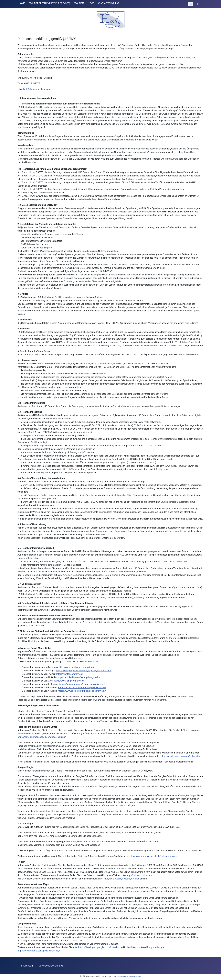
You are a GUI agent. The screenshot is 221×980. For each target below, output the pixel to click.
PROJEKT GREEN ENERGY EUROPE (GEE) (49, 3)
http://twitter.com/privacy (139, 875)
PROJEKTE (79, 3)
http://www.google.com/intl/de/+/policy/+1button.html (84, 671)
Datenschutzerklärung (51, 966)
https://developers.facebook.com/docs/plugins (41, 737)
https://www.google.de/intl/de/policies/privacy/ (82, 691)
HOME (22, 3)
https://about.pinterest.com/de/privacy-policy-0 (82, 687)
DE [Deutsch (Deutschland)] (191, 4)
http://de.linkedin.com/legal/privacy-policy (79, 677)
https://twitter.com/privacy (69, 674)
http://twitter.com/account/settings (122, 879)
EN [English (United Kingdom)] (199, 4)
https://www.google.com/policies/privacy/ (39, 951)
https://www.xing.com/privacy (69, 681)
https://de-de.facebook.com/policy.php (180, 756)
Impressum (27, 966)
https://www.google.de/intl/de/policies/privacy (153, 856)
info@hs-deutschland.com (37, 89)
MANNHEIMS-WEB (121, 976)
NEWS (91, 3)
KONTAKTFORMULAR (108, 3)
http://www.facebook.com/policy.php (78, 667)
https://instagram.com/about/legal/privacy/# (82, 684)
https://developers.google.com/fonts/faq (99, 947)
